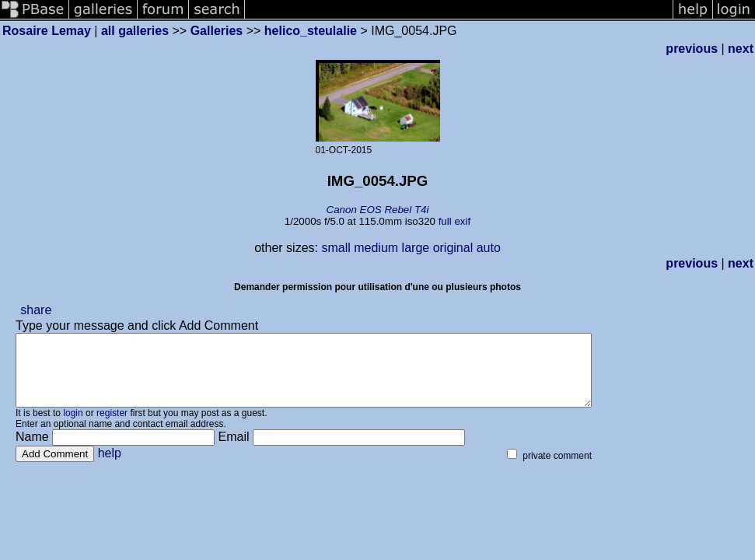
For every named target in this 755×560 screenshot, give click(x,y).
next (741, 49)
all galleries (135, 31)
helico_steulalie (311, 31)
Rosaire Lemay (47, 31)
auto (489, 248)
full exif (454, 221)
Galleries (217, 31)
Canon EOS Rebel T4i (378, 210)
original (453, 248)
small (336, 248)
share (36, 310)
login (73, 427)
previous (692, 49)
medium (376, 248)
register (112, 427)
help (110, 467)
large (416, 248)
